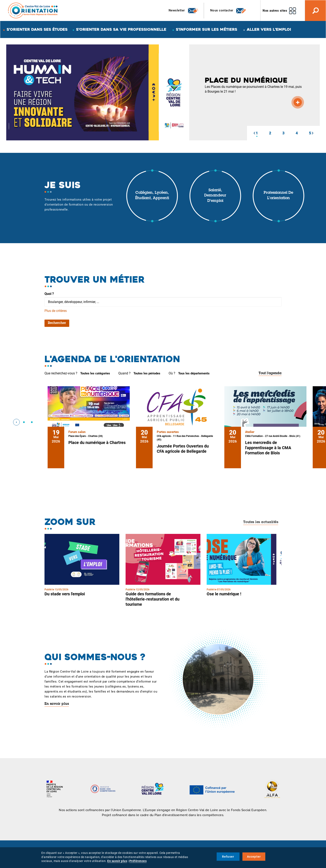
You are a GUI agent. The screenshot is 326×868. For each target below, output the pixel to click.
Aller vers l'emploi (269, 29)
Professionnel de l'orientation (278, 196)
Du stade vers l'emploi (65, 594)
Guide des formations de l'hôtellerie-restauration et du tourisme (153, 599)
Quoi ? (49, 294)
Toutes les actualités (261, 522)
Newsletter (184, 11)
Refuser (228, 857)
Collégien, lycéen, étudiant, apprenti (152, 196)
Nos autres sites (275, 11)
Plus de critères (56, 311)
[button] (254, 133)
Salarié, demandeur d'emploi (215, 196)
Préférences (138, 861)
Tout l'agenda (270, 373)
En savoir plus (57, 704)
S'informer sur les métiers (207, 29)
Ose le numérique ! (224, 594)
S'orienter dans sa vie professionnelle (121, 29)
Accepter (254, 857)
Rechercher (57, 323)
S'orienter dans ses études (37, 29)
